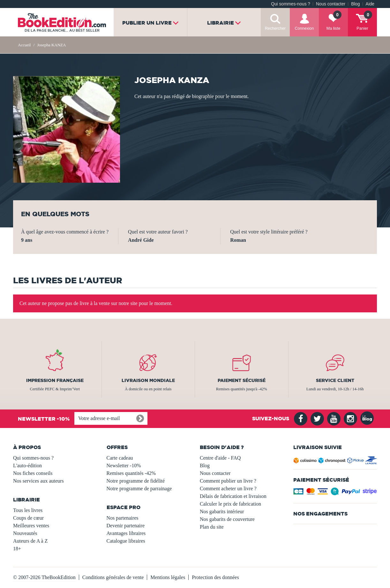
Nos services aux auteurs (38, 481)
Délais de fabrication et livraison (233, 496)
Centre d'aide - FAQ (220, 458)
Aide (370, 4)
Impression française (55, 380)
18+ (17, 549)
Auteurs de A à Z (30, 541)
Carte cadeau (120, 458)
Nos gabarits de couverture (227, 519)
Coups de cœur (28, 518)
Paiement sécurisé (242, 380)
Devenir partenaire (126, 526)
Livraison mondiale (148, 380)
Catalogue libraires (126, 541)
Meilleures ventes (31, 526)
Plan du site (212, 527)
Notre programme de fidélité (136, 481)
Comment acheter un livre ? (228, 489)
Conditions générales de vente (113, 577)
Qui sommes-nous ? (291, 4)
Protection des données (215, 577)
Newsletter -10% (124, 466)
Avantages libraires (126, 533)
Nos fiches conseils (33, 473)
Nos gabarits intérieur (222, 512)
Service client (335, 380)
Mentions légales (168, 577)
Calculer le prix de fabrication (230, 504)
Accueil (24, 45)
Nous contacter (331, 4)
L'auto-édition (27, 466)
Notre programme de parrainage (139, 489)
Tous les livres (28, 510)
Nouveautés (25, 533)
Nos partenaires (123, 518)
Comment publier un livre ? (228, 481)
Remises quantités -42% (131, 473)
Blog (355, 4)
